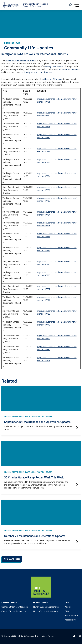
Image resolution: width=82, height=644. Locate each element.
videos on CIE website (53, 79)
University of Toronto (46, 636)
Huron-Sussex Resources (45, 611)
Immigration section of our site (38, 72)
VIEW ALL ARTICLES (12, 559)
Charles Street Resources (14, 611)
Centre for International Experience (21, 60)
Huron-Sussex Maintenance (46, 607)
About (68, 607)
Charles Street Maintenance (15, 607)
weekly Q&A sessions (55, 66)
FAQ (67, 611)
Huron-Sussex (40, 603)
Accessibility (71, 620)
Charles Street (9, 603)
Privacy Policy (71, 615)
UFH (67, 603)
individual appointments (70, 69)
